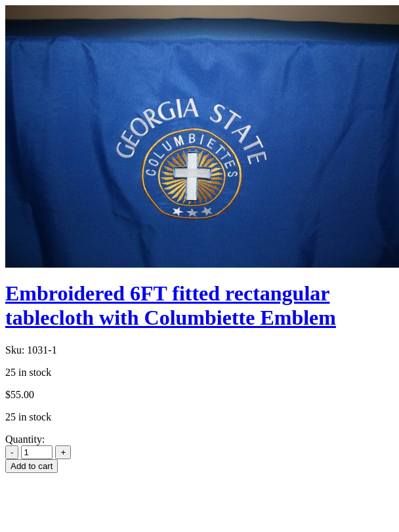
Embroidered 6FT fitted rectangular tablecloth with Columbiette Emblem (171, 305)
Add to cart (31, 466)
